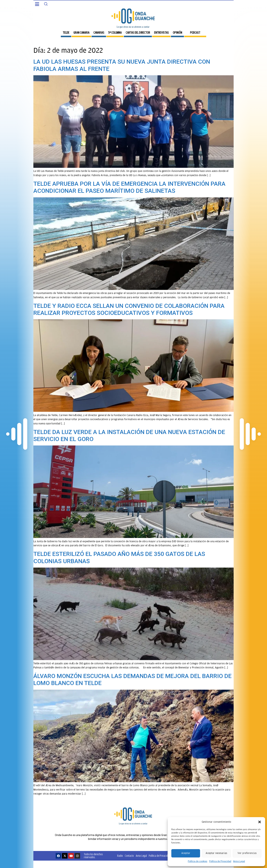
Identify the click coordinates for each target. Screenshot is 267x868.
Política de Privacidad (220, 861)
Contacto (129, 856)
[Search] (46, 4)
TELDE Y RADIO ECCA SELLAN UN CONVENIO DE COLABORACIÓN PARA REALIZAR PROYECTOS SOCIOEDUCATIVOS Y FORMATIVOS (129, 309)
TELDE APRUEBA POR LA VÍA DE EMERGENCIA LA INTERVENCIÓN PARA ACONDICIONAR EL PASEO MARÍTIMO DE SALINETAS (129, 187)
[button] (260, 822)
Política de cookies (198, 861)
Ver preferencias (247, 853)
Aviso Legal (239, 861)
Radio (120, 856)
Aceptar (186, 853)
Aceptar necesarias (216, 853)
